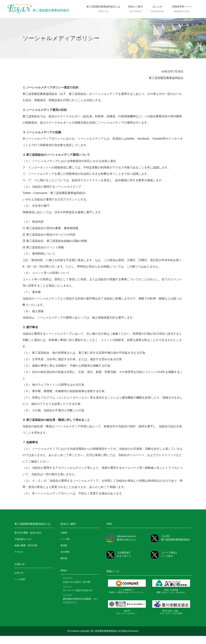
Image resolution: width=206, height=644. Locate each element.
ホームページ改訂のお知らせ (78, 590)
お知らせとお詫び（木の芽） (78, 582)
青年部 (64, 558)
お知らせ (19, 573)
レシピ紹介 (20, 579)
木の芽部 (65, 552)
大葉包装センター (23, 539)
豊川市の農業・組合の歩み (28, 533)
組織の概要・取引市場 (26, 545)
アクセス (19, 552)
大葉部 (64, 533)
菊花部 (64, 545)
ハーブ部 (65, 539)
